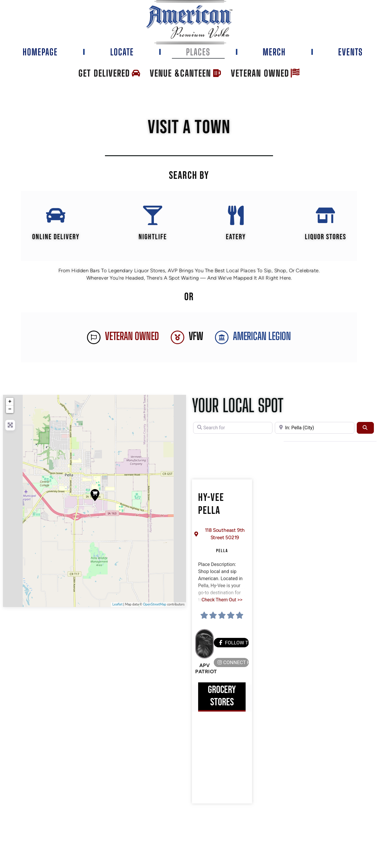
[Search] (365, 429)
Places (198, 52)
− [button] (10, 410)
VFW (196, 338)
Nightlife (152, 238)
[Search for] (233, 429)
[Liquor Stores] (326, 216)
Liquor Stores (326, 238)
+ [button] (10, 403)
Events (350, 52)
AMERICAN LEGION (262, 338)
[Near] (314, 429)
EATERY (236, 238)
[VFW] (178, 339)
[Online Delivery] (55, 216)
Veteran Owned (132, 338)
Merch (274, 52)
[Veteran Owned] (94, 339)
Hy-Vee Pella (211, 506)
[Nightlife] (152, 216)
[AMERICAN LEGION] (222, 339)
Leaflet (117, 606)
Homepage (40, 52)
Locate (122, 52)
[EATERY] (236, 216)
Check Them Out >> (222, 601)
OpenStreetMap (155, 606)
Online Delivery (56, 238)
